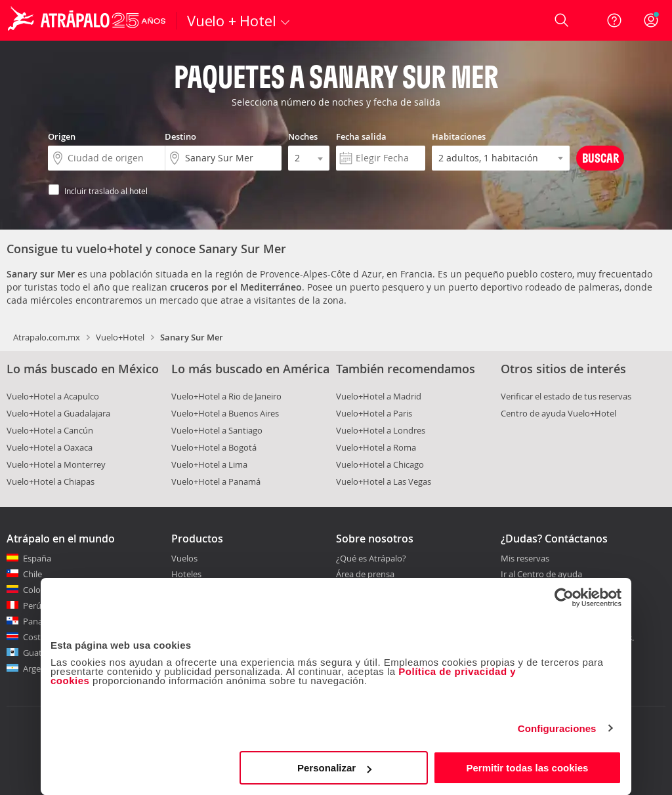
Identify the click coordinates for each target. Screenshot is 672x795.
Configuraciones (557, 728)
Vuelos (184, 558)
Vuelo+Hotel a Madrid (379, 396)
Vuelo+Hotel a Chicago (380, 464)
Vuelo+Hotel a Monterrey (56, 464)
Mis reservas (525, 559)
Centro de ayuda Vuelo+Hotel (558, 413)
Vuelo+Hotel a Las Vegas (384, 481)
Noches (303, 136)
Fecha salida (361, 136)
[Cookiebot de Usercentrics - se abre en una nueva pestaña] (564, 598)
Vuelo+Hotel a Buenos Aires (225, 413)
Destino (180, 136)
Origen (62, 136)
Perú (32, 605)
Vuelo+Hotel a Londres (381, 430)
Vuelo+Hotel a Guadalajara (58, 413)
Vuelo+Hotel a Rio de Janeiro (226, 396)
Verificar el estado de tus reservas (566, 396)
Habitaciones (459, 136)
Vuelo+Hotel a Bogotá (214, 447)
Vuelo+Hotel (120, 337)
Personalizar (334, 768)
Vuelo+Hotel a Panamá (216, 481)
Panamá (39, 621)
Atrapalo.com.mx (47, 337)
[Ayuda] (614, 20)
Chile (32, 574)
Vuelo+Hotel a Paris (374, 413)
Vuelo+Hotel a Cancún (50, 430)
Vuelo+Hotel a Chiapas (51, 481)
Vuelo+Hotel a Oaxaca (50, 447)
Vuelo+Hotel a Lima (209, 464)
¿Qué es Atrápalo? (371, 558)
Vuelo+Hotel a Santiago (217, 430)
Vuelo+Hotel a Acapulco (53, 396)
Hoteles (186, 574)
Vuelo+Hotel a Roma (376, 447)
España (37, 558)
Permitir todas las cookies (527, 768)
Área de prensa (365, 574)
